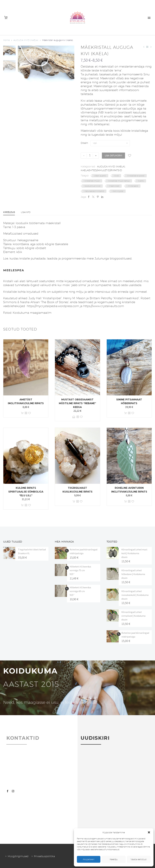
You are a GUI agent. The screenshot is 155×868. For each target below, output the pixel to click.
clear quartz (100, 176)
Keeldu (114, 859)
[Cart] (6, 18)
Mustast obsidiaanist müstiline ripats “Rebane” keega (77, 403)
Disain (84, 143)
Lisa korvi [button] (22, 413)
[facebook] (8, 791)
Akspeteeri (89, 859)
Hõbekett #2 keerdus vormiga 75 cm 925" (80, 570)
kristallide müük (92, 181)
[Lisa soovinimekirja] (130, 156)
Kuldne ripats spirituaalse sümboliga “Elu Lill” (26, 492)
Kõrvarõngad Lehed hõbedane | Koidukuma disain (133, 574)
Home (6, 40)
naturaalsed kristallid (94, 191)
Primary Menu (149, 18)
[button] (149, 832)
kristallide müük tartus (119, 181)
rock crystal (118, 191)
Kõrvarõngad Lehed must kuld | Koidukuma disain (134, 553)
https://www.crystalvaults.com (104, 306)
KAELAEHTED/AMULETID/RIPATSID (101, 170)
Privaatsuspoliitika (44, 856)
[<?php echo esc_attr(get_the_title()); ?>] (26, 413)
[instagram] (13, 791)
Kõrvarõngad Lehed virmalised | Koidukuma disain (133, 616)
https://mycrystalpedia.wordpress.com (52, 306)
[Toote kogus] (90, 156)
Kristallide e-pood (136, 176)
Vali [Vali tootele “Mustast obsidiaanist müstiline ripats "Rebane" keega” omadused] (74, 417)
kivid (117, 176)
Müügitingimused (18, 856)
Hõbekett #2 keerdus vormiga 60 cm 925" (80, 591)
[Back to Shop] (147, 47)
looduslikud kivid (92, 186)
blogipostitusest (121, 258)
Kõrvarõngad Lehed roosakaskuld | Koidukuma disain (135, 595)
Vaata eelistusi (139, 859)
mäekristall (114, 186)
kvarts (141, 181)
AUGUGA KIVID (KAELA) (26, 40)
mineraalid (133, 186)
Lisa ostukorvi (113, 156)
